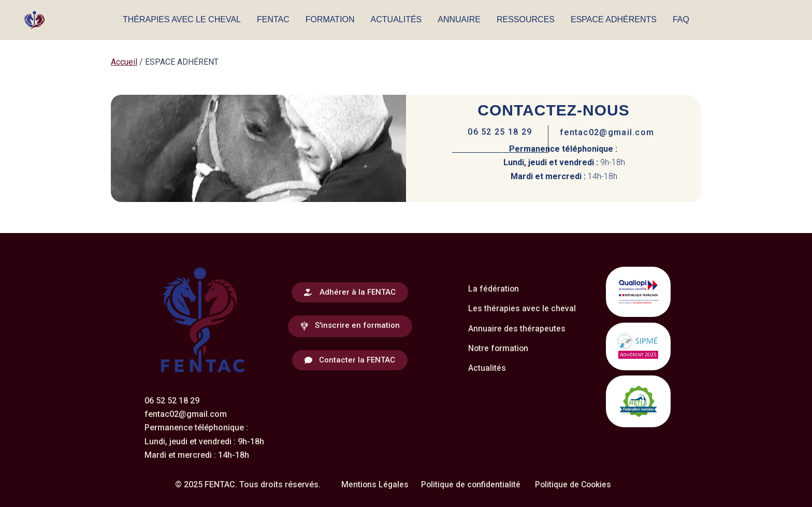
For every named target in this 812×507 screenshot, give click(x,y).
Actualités (487, 367)
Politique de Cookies (574, 484)
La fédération (494, 288)
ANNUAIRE (459, 19)
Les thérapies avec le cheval (522, 308)
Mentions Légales (373, 484)
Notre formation (499, 348)
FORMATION (330, 19)
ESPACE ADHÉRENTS (614, 19)
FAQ (681, 19)
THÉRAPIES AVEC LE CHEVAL (182, 19)
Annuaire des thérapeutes (517, 328)
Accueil (124, 62)
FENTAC (273, 19)
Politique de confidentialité (470, 484)
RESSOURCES (526, 19)
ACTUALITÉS (396, 19)
